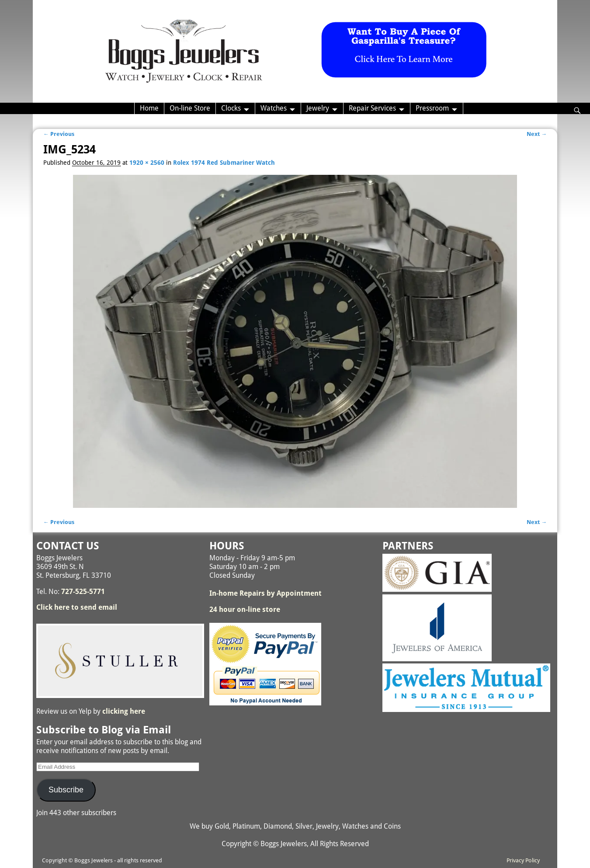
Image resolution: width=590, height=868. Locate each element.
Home (149, 108)
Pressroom (432, 108)
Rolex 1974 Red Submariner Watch (224, 163)
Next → (537, 134)
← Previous (59, 134)
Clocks (231, 108)
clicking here (124, 711)
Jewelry (318, 108)
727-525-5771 (83, 592)
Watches (274, 108)
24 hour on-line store (245, 609)
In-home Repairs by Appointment (265, 593)
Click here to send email (77, 607)
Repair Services (372, 108)
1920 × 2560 (147, 163)
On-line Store (190, 108)
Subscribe (66, 790)
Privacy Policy (523, 860)
